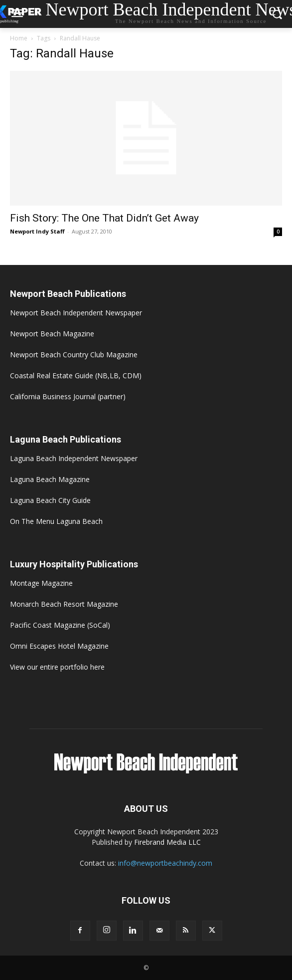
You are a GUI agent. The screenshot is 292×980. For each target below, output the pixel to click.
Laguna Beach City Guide (50, 500)
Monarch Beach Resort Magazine (64, 604)
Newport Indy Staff (37, 231)
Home (19, 38)
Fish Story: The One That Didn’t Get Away (104, 218)
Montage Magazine (41, 583)
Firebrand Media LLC (167, 842)
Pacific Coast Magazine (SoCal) (60, 625)
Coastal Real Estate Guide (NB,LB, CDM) (76, 375)
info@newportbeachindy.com (165, 863)
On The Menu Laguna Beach (56, 521)
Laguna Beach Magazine (50, 479)
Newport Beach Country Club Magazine (74, 355)
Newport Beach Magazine (52, 334)
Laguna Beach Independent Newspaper (74, 458)
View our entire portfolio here (57, 667)
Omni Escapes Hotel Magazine (59, 646)
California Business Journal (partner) (68, 396)
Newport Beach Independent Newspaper (76, 313)
